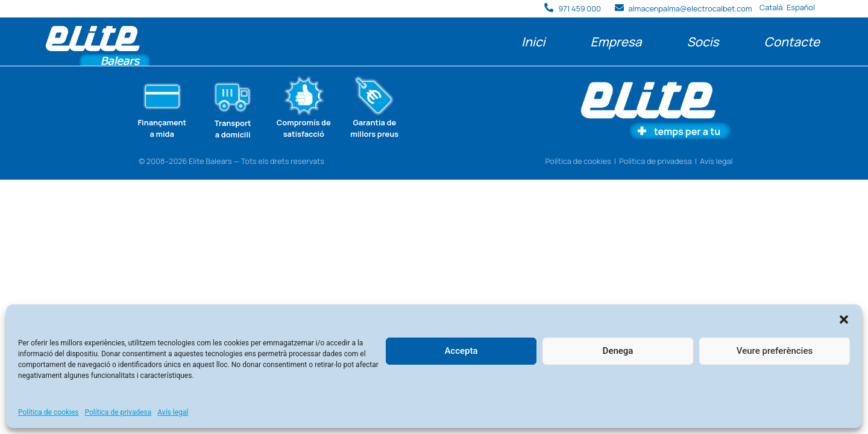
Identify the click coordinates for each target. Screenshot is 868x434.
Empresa (616, 42)
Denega (618, 351)
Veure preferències (775, 351)
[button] (844, 319)
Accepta (461, 351)
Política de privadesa (118, 412)
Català (771, 7)
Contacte (792, 42)
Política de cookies (49, 412)
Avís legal (173, 412)
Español (801, 7)
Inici (533, 42)
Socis (703, 42)
